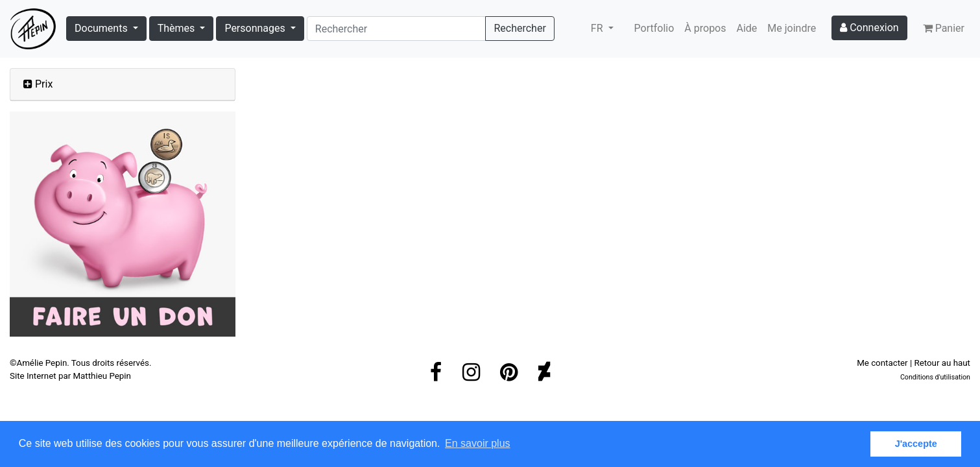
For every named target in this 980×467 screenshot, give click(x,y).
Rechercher (520, 28)
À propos (705, 28)
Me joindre (792, 28)
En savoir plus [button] (478, 443)
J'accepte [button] (916, 444)
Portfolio (654, 28)
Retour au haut (942, 363)
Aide (747, 28)
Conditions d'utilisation (935, 377)
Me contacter (882, 363)
